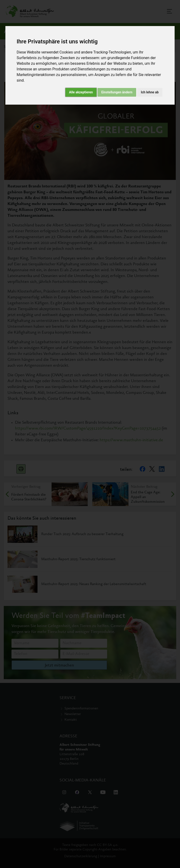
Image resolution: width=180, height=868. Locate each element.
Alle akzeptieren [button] (81, 92)
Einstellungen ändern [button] (117, 92)
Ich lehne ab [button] (150, 92)
